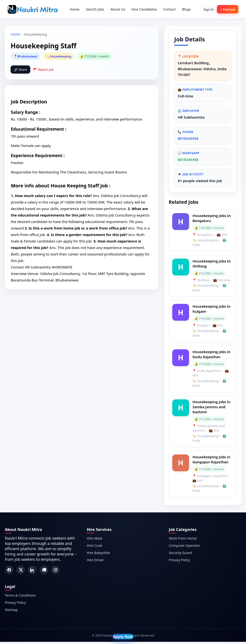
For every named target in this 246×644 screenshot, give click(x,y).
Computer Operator (184, 548)
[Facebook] (9, 572)
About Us (115, 9)
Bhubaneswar (27, 56)
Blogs (183, 9)
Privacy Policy (179, 562)
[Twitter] (21, 572)
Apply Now (123, 637)
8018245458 (189, 140)
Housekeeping (61, 56)
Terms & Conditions (20, 597)
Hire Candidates (141, 9)
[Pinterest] (44, 572)
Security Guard (181, 555)
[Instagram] (55, 572)
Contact (166, 9)
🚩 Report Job (43, 70)
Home (72, 9)
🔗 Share (20, 70)
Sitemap (11, 612)
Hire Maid (94, 540)
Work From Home (183, 540)
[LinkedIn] (32, 572)
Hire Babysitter (98, 555)
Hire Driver (95, 562)
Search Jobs (92, 9)
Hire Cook (94, 548)
